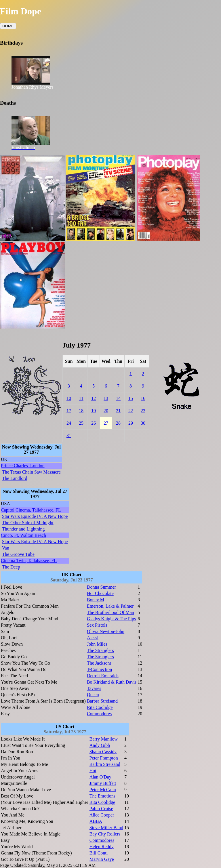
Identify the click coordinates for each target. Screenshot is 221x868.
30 (143, 423)
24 (69, 423)
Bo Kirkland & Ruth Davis (112, 682)
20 (106, 411)
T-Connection (99, 669)
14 (118, 398)
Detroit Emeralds (103, 676)
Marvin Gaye (102, 859)
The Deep (11, 567)
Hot (93, 771)
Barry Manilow (104, 739)
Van (6, 548)
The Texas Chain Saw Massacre (31, 472)
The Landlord (15, 478)
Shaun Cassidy (103, 752)
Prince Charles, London (23, 466)
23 (143, 411)
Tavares (94, 688)
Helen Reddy (102, 847)
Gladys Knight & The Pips (111, 619)
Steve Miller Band (106, 828)
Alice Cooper (102, 815)
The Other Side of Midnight (28, 523)
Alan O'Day (100, 777)
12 (94, 398)
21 (118, 411)
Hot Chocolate (100, 593)
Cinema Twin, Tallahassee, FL (29, 561)
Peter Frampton (104, 758)
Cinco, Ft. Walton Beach (23, 535)
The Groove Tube (18, 554)
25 (81, 423)
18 (81, 411)
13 (106, 398)
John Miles (97, 644)
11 (81, 398)
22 (131, 411)
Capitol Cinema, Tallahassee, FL (31, 510)
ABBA (96, 821)
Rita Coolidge (100, 707)
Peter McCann (103, 790)
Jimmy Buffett (103, 783)
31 (69, 435)
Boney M (96, 600)
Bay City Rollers (105, 834)
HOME (8, 26)
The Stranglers (100, 650)
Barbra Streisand (102, 701)
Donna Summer (101, 587)
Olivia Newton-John (106, 631)
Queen (93, 695)
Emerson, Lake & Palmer (110, 606)
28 (118, 423)
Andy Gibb (100, 745)
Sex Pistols (97, 625)
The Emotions (102, 796)
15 (131, 398)
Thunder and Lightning (23, 529)
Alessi (93, 638)
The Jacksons (99, 663)
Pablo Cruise (101, 809)
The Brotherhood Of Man (110, 612)
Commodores (99, 714)
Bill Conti (99, 853)
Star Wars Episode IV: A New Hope (35, 516)
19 (94, 411)
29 (131, 423)
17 (69, 411)
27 (106, 423)
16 (143, 398)
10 (69, 398)
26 (94, 423)
